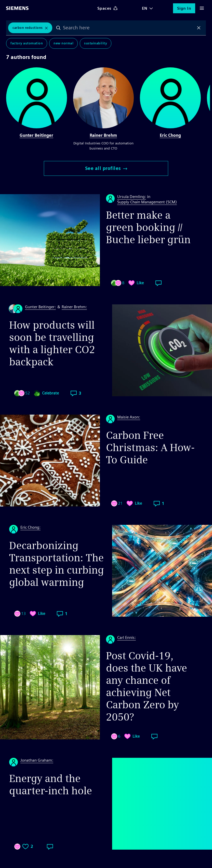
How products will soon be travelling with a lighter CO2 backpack (52, 343)
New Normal (63, 43)
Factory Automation (27, 43)
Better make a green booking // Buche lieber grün (148, 227)
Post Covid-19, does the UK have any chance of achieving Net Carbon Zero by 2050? (147, 686)
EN (145, 8)
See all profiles (106, 168)
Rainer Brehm (103, 135)
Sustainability (96, 43)
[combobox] (129, 28)
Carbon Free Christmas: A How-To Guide (150, 448)
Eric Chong (170, 135)
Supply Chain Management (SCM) (147, 202)
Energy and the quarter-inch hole (51, 785)
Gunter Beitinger (36, 135)
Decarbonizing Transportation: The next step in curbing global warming (57, 564)
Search (58, 28)
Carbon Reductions (28, 28)
